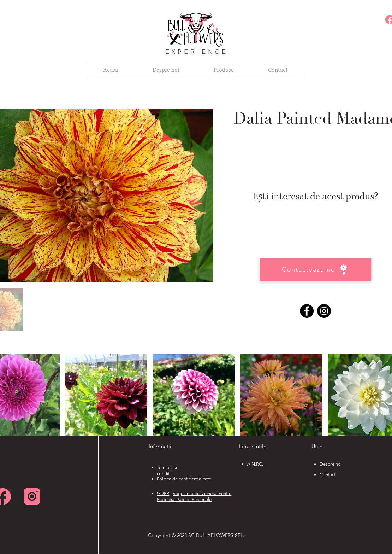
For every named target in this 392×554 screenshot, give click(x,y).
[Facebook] (307, 311)
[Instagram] (324, 311)
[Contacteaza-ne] (315, 269)
